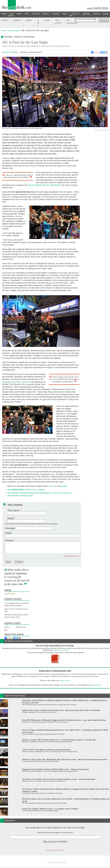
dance (65, 14)
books (106, 14)
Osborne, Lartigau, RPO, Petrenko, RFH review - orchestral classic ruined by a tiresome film (59, 740)
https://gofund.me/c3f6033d (61, 650)
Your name (13, 510)
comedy (56, 14)
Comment (9, 540)
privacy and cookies (59, 863)
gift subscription (95, 685)
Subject (8, 533)
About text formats (70, 556)
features (17, 20)
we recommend (72, 21)
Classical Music (14, 31)
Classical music (21, 627)
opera (19, 14)
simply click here (65, 681)
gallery (29, 20)
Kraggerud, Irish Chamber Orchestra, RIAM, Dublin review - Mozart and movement (56, 769)
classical (36, 14)
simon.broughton (11, 52)
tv (79, 14)
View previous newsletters (55, 850)
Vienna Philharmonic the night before (44, 185)
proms (47, 20)
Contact (49, 863)
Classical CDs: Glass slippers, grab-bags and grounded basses (46, 750)
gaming (86, 14)
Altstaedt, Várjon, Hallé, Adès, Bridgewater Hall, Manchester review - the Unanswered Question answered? (65, 759)
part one (52, 486)
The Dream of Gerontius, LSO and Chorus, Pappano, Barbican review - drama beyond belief (59, 779)
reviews (5, 20)
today (4, 14)
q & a (38, 23)
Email (10, 518)
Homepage (10, 528)
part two (64, 486)
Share (95, 52)
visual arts (73, 15)
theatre (46, 14)
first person (58, 21)
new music (11, 15)
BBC (6, 630)
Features (7, 627)
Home (4, 31)
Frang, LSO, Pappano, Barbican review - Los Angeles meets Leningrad (50, 809)
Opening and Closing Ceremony (16, 382)
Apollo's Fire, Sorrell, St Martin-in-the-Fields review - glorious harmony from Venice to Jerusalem (61, 710)
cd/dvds (96, 14)
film (27, 14)
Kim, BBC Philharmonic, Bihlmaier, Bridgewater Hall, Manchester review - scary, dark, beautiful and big (64, 720)
